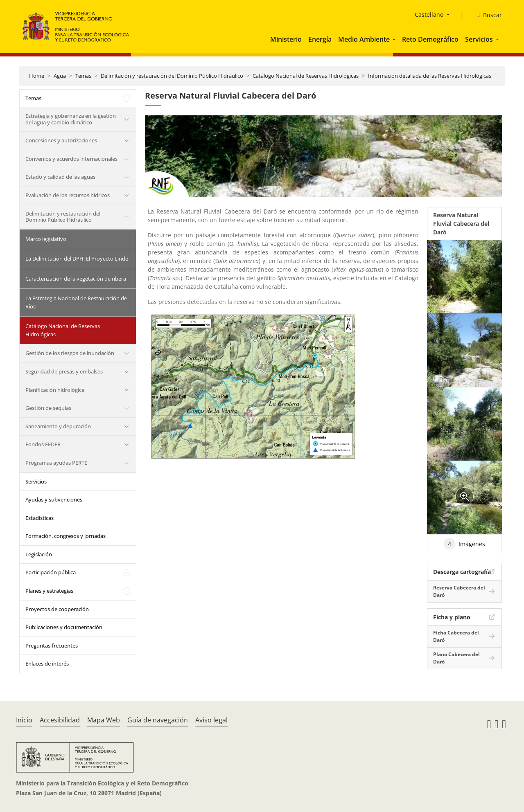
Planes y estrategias (49, 591)
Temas (83, 76)
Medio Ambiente (364, 39)
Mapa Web (104, 720)
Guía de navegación (158, 720)
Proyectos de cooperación (57, 609)
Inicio (24, 720)
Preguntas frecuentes (52, 646)
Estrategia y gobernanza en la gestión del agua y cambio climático (71, 119)
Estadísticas (40, 518)
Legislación (39, 554)
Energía (320, 39)
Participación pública (51, 572)
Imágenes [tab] (464, 544)
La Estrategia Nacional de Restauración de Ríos (76, 302)
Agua (60, 76)
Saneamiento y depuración (58, 426)
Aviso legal (211, 720)
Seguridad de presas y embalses (64, 371)
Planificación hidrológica (55, 390)
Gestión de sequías (48, 408)
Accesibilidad (60, 720)
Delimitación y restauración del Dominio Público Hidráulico (172, 76)
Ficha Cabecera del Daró (456, 636)
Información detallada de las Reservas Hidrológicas (430, 76)
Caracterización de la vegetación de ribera (76, 279)
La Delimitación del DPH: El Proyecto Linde (77, 259)
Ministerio (286, 39)
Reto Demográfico (430, 39)
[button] (395, 39)
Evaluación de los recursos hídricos (68, 195)
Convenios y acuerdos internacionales (71, 159)
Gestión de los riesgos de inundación (70, 353)
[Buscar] (487, 15)
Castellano (429, 15)
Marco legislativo (46, 239)
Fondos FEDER (43, 444)
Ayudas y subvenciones (54, 499)
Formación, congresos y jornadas (65, 536)
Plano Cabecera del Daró (456, 658)
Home (37, 76)
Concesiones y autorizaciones (61, 140)
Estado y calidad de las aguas (60, 177)
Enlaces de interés (47, 664)
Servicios (479, 39)
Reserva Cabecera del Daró (459, 591)
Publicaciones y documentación (64, 627)
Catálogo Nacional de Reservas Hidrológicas (306, 76)
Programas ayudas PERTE (56, 463)
